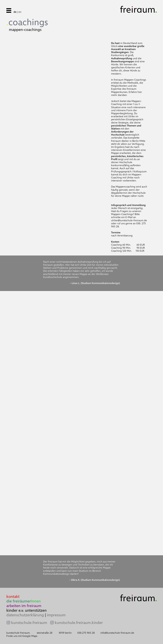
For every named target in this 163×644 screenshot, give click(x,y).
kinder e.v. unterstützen (27, 610)
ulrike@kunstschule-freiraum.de (129, 220)
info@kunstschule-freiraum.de (117, 633)
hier (140, 92)
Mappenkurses (119, 92)
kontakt (13, 596)
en (20, 12)
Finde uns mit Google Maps (22, 636)
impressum (56, 615)
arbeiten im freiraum (24, 606)
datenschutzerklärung (25, 615)
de (15, 12)
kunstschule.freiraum (29, 623)
